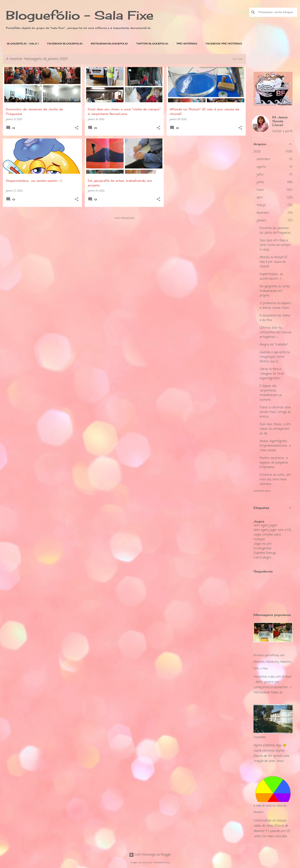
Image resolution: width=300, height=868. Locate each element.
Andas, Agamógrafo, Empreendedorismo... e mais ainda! (275, 446)
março (261, 205)
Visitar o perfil (282, 131)
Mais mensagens (125, 218)
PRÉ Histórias (186, 44)
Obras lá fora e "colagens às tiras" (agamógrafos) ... (272, 374)
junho (260, 182)
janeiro (261, 221)
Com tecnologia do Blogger (150, 855)
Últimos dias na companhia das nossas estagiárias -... (276, 332)
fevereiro (263, 213)
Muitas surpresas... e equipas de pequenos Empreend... (274, 463)
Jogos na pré (262, 544)
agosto (261, 167)
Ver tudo (238, 59)
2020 (257, 152)
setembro (263, 159)
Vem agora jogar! (265, 526)
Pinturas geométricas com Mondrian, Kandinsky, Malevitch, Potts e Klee (272, 662)
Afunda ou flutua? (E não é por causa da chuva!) (274, 262)
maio (260, 190)
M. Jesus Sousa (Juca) (280, 121)
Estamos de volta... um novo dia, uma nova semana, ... (275, 480)
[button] (77, 128)
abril (260, 198)
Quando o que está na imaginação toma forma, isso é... (275, 357)
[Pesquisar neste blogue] (277, 12)
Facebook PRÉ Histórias (223, 44)
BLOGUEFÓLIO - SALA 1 (22, 44)
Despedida (260, 737)
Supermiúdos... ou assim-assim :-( (271, 277)
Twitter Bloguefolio (151, 44)
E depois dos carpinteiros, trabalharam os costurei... (271, 393)
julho (260, 175)
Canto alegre (262, 558)
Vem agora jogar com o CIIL (273, 530)
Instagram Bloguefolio (108, 44)
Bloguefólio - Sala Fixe (80, 15)
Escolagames (262, 549)
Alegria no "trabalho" (274, 345)
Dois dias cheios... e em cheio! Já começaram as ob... (275, 429)
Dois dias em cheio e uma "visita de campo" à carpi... (275, 245)
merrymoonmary (161, 863)
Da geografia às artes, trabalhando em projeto (275, 291)
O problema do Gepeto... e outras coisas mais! (276, 306)
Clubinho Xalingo (265, 553)
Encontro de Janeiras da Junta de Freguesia (275, 231)
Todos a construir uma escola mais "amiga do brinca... (275, 412)
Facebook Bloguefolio (64, 44)
